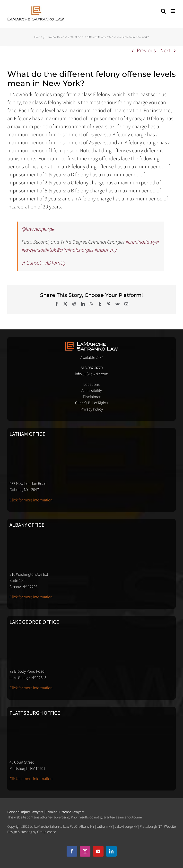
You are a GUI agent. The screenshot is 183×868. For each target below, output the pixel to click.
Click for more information (31, 500)
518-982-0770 (92, 368)
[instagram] (85, 851)
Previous (146, 51)
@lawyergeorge (38, 229)
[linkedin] (111, 851)
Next (165, 51)
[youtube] (98, 851)
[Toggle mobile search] (163, 11)
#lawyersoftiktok (39, 250)
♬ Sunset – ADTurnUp (44, 263)
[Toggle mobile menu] (173, 11)
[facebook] (72, 851)
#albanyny (106, 250)
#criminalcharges (75, 250)
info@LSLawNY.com (92, 374)
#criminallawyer (143, 242)
